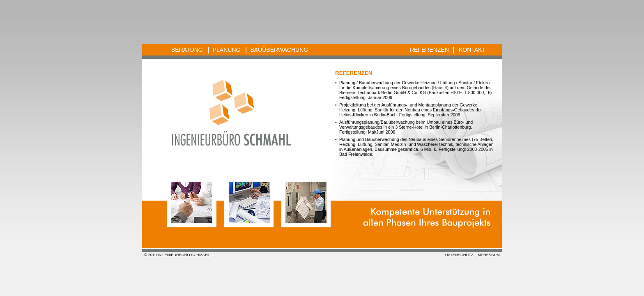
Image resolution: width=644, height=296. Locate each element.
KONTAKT (472, 50)
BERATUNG (187, 50)
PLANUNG (227, 50)
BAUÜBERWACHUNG (279, 50)
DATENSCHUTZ (459, 255)
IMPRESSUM (488, 255)
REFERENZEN (429, 50)
